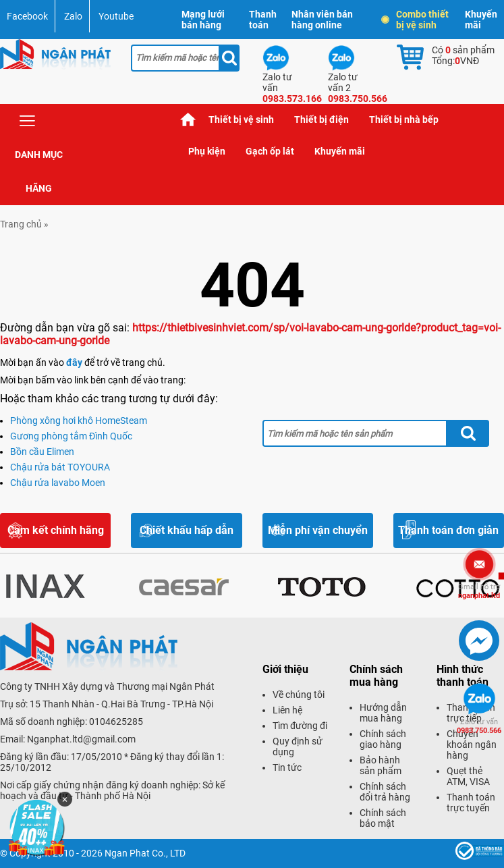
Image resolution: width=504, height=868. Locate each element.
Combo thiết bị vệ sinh (416, 20)
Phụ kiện (207, 151)
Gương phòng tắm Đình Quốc (71, 436)
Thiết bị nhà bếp (404, 119)
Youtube (116, 16)
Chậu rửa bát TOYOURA (60, 467)
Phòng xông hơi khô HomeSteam (79, 421)
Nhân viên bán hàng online (322, 20)
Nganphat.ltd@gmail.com (81, 739)
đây (74, 362)
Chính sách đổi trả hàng (385, 792)
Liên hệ (287, 710)
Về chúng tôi (299, 695)
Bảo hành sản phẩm (381, 765)
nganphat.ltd (479, 591)
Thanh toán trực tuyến (471, 803)
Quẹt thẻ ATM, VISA (468, 776)
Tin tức (287, 767)
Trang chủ (188, 120)
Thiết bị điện (321, 119)
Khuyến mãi (481, 20)
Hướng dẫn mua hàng (383, 713)
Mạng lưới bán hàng (203, 20)
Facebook (27, 16)
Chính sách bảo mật (383, 818)
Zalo (73, 16)
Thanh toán (263, 20)
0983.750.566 (479, 726)
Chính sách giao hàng (383, 739)
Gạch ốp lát (270, 151)
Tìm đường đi (300, 726)
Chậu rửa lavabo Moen (58, 483)
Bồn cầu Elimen (42, 452)
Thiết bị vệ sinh (241, 119)
